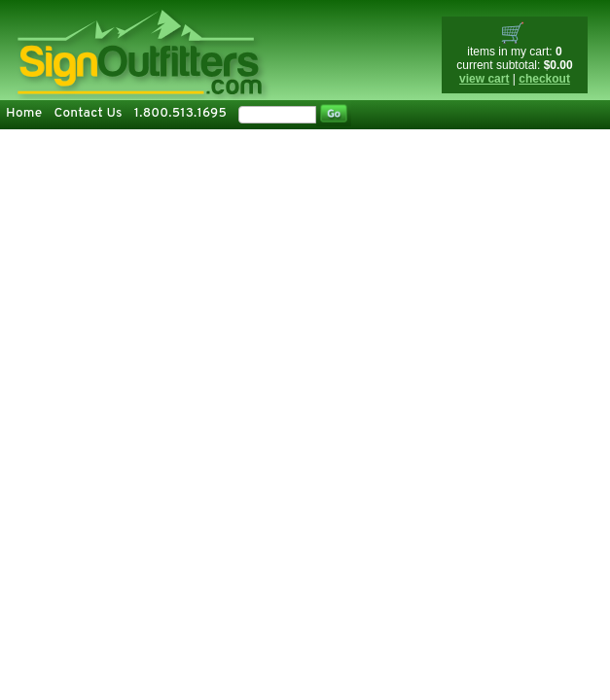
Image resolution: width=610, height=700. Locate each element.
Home (24, 113)
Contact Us (88, 113)
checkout (544, 79)
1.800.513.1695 (180, 113)
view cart (484, 79)
